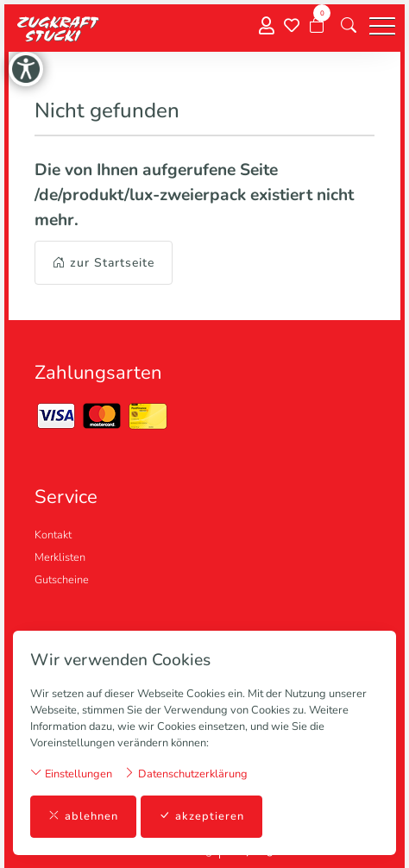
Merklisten (60, 557)
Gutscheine (62, 580)
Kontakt (53, 535)
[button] (349, 26)
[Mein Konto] (267, 26)
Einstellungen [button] (71, 774)
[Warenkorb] (317, 26)
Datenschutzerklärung (186, 774)
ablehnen (83, 817)
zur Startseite (104, 263)
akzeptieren (201, 817)
